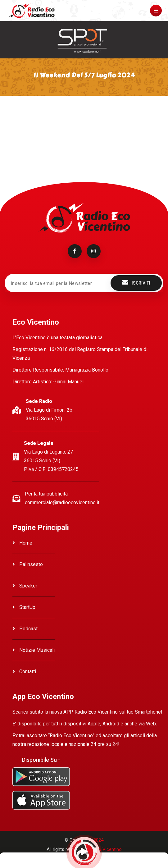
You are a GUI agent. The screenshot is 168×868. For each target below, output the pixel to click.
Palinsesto (28, 564)
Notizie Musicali (34, 650)
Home (22, 543)
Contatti (24, 672)
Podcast (25, 629)
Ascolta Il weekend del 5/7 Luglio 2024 (48, 119)
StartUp (24, 607)
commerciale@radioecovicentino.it (62, 503)
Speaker (25, 586)
